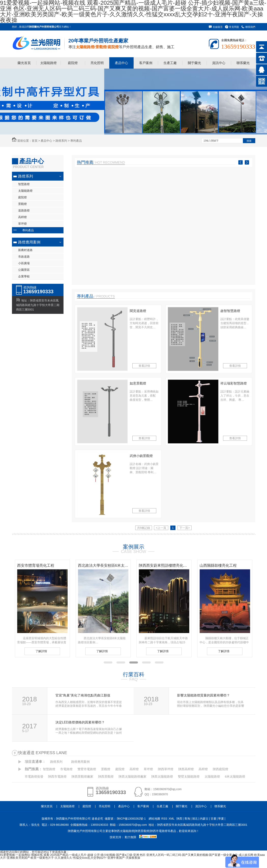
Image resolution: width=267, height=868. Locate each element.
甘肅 (213, 819)
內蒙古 (204, 819)
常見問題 (234, 27)
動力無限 (131, 837)
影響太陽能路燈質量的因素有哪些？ (203, 695)
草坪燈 (22, 224)
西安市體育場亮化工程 (36, 565)
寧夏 (221, 819)
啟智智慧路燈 (230, 311)
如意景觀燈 (138, 383)
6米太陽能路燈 (235, 776)
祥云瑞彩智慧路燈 (234, 383)
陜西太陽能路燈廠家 (132, 776)
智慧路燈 (24, 184)
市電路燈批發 (34, 776)
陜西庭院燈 (221, 769)
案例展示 (134, 547)
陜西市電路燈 (57, 776)
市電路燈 (66, 769)
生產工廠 (170, 63)
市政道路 (24, 257)
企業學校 (24, 276)
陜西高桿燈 (186, 769)
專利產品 (76, 141)
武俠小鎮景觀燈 (141, 456)
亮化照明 (97, 63)
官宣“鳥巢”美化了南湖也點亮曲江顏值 (83, 695)
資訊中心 (219, 63)
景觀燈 (22, 204)
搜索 (249, 141)
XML (171, 819)
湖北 (195, 819)
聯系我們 (250, 27)
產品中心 (121, 63)
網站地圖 (154, 819)
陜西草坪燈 (166, 769)
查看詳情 (144, 366)
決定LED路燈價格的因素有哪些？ (80, 722)
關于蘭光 (194, 63)
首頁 (35, 141)
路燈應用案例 (29, 242)
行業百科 (134, 674)
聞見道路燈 (138, 311)
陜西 (179, 819)
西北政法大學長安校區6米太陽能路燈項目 (103, 565)
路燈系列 (61, 141)
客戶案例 (146, 63)
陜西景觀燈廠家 (82, 776)
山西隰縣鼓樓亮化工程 (218, 565)
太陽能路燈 (48, 63)
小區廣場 (24, 263)
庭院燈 (73, 63)
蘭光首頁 (24, 63)
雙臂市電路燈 (87, 769)
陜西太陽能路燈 (162, 776)
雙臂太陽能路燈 (189, 776)
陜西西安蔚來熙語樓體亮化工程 (164, 565)
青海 (187, 819)
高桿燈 (22, 217)
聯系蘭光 (243, 63)
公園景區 (24, 270)
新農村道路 (25, 250)
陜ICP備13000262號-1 (131, 819)
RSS (164, 819)
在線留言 (218, 27)
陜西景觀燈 (106, 776)
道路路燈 (24, 210)
